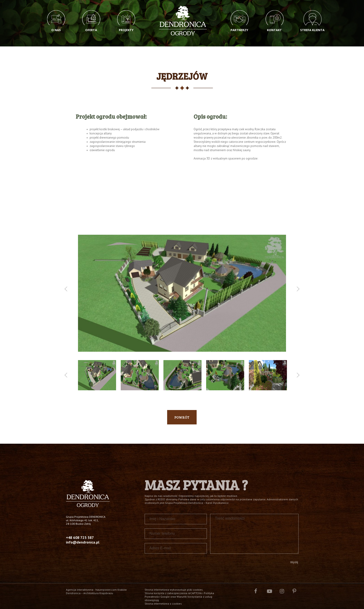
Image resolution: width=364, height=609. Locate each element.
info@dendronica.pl (83, 542)
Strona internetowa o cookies (163, 604)
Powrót (182, 417)
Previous (67, 289)
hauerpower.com (106, 590)
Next (297, 289)
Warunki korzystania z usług (194, 597)
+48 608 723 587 (80, 537)
